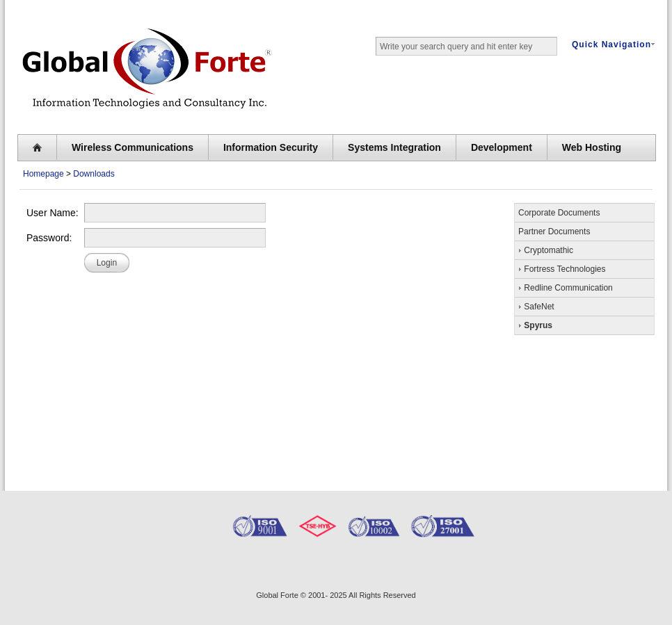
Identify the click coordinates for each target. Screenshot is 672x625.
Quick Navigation (613, 44)
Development (502, 147)
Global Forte (277, 595)
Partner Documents (554, 232)
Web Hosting (592, 147)
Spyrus (535, 325)
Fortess (393, 565)
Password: (49, 238)
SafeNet (536, 306)
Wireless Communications (133, 147)
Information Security (271, 147)
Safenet (322, 567)
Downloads (94, 174)
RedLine (180, 564)
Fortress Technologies (562, 268)
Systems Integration (394, 147)
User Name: (53, 213)
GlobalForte (99, 567)
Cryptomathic (546, 250)
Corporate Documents (559, 213)
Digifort (250, 565)
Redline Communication (566, 287)
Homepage (43, 174)
